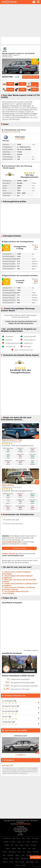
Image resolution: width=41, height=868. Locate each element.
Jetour (24, 848)
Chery (28, 838)
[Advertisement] (20, 20)
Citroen (13, 842)
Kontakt (20, 835)
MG (24, 852)
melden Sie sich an (10, 554)
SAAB (17, 859)
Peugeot (29, 855)
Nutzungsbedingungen (12, 542)
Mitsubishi (11, 855)
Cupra (19, 842)
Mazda (29, 852)
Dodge (7, 845)
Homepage (21, 827)
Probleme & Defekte (11, 132)
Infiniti (8, 848)
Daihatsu (35, 842)
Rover (12, 859)
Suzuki (11, 862)
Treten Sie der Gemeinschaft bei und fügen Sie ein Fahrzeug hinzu (21, 322)
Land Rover (12, 852)
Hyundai (34, 845)
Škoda (24, 865)
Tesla (17, 862)
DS (24, 842)
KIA (29, 848)
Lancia (5, 852)
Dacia (28, 842)
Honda (27, 845)
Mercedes (36, 852)
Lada (34, 848)
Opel (23, 855)
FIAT (12, 845)
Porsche (36, 855)
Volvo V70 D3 (8, 485)
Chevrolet (35, 838)
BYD (23, 838)
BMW (19, 838)
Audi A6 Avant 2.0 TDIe (12, 440)
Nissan (18, 855)
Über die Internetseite (20, 828)
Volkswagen (30, 862)
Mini (4, 855)
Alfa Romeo (7, 838)
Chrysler (6, 842)
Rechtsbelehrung (20, 831)
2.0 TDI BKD (20, 139)
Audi (14, 838)
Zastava (18, 865)
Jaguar (14, 848)
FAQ (20, 833)
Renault (5, 859)
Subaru (5, 862)
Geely (22, 845)
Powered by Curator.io (31, 650)
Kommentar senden (19, 548)
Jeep (19, 848)
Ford (17, 845)
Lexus (19, 852)
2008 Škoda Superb (20, 736)
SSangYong (24, 859)
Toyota (22, 862)
